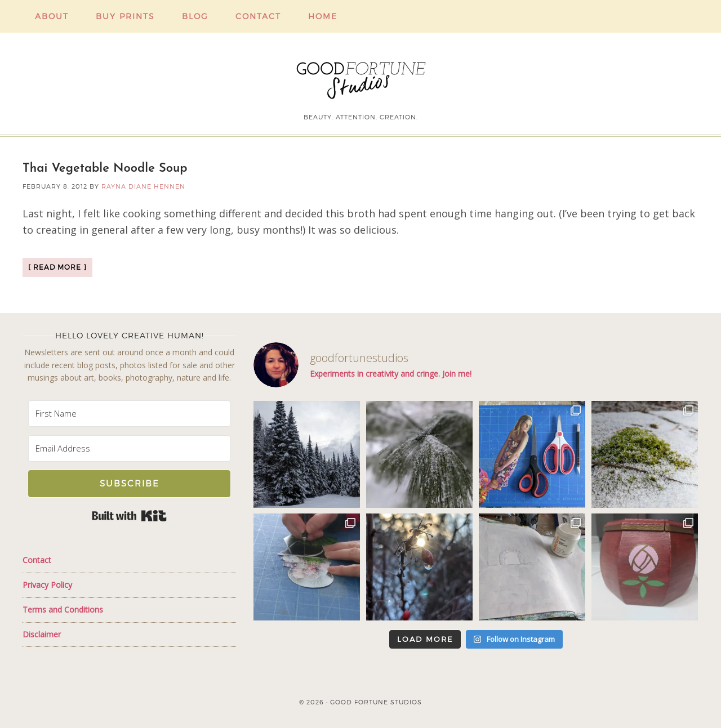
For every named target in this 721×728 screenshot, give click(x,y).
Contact (37, 560)
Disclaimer (42, 634)
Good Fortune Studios (360, 78)
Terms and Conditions (63, 609)
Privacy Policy (47, 585)
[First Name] (129, 414)
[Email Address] (129, 448)
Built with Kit (129, 516)
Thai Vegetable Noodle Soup (105, 169)
